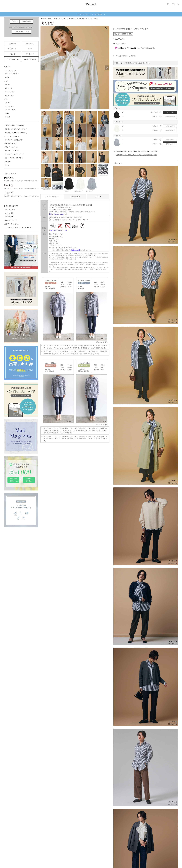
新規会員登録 (27, 21)
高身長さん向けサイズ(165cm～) (16, 133)
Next (107, 68)
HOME (43, 19)
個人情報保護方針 (130, 795)
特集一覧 (13, 54)
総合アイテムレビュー (12, 224)
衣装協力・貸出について (132, 789)
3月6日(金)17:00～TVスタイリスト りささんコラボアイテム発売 (136, 155)
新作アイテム (30, 43)
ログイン (15, 21)
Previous (43, 68)
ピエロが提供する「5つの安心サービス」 (19, 228)
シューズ (8, 103)
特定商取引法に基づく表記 (133, 792)
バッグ (7, 99)
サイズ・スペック (52, 196)
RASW (7, 113)
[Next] (159, 718)
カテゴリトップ (53, 19)
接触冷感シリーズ (11, 143)
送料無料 (8, 161)
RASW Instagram (30, 59)
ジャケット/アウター (12, 74)
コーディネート (87, 792)
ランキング (13, 43)
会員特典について (11, 220)
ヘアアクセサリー (11, 110)
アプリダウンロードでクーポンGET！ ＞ (91, 14)
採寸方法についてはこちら (58, 214)
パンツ (7, 81)
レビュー (98, 196)
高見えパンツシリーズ (12, 151)
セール (30, 49)
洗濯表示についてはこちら (58, 230)
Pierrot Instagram (13, 59)
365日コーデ (30, 54)
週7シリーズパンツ (11, 147)
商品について (75, 250)
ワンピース (8, 88)
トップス (8, 77)
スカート (8, 85)
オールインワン (10, 92)
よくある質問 (9, 213)
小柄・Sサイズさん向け (13, 136)
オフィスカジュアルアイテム (14, 154)
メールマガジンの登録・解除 (133, 801)
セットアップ (9, 95)
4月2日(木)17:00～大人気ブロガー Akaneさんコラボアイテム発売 (137, 152)
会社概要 (127, 780)
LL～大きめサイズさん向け (14, 140)
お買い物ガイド (10, 210)
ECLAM (7, 117)
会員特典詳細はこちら (21, 31)
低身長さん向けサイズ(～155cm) (16, 129)
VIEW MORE (91, 650)
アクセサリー (9, 106)
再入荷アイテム (13, 49)
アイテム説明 (75, 196)
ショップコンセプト (130, 783)
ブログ (84, 789)
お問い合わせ (9, 217)
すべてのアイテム (11, 70)
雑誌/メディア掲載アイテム (14, 158)
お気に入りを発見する (91, 555)
